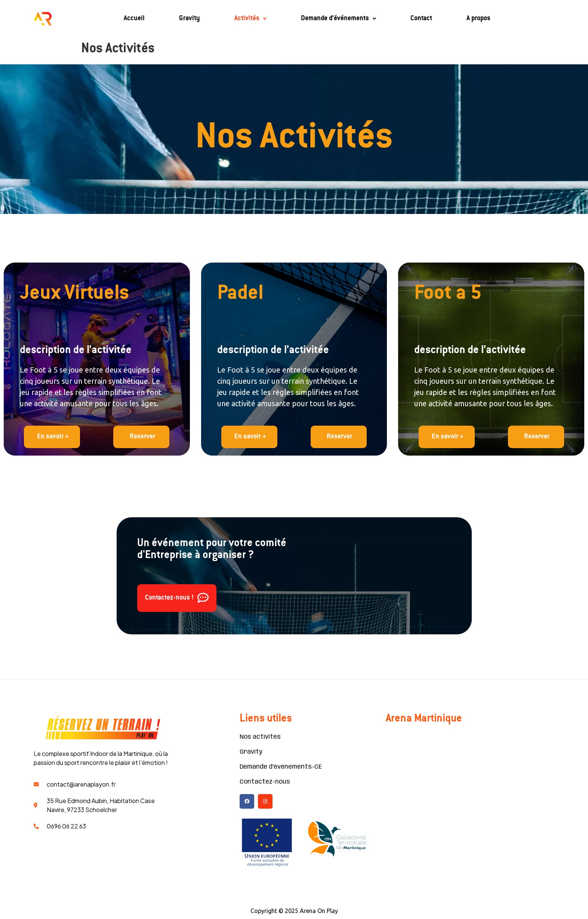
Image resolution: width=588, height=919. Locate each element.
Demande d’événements (338, 19)
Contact (421, 19)
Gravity (190, 19)
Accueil (134, 19)
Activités (250, 19)
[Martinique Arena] (470, 789)
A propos (478, 19)
